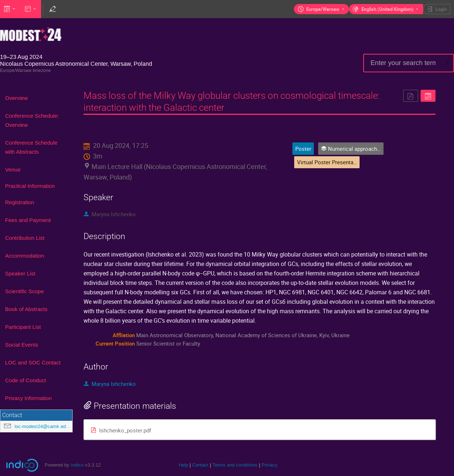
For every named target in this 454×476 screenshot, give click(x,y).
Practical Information (30, 186)
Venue (13, 170)
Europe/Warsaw (323, 9)
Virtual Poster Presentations (331, 162)
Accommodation (25, 256)
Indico (77, 465)
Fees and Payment (28, 220)
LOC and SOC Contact (33, 362)
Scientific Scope (25, 291)
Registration (20, 202)
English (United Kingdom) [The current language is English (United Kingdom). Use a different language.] (388, 9)
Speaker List (20, 273)
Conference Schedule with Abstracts (31, 147)
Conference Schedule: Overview (32, 120)
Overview (17, 98)
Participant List (23, 327)
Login (441, 9)
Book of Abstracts (26, 309)
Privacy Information (28, 398)
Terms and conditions (235, 465)
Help (183, 465)
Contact (200, 465)
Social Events (22, 345)
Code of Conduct (26, 380)
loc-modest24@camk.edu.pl (44, 426)
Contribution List (25, 238)
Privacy (269, 465)
